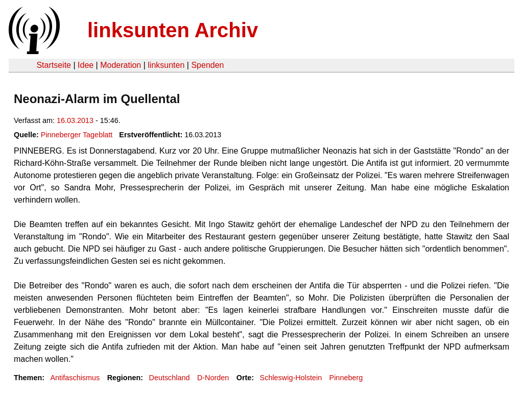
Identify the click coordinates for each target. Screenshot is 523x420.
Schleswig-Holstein (291, 378)
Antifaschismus (75, 378)
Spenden (207, 65)
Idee (86, 65)
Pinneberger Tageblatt (77, 135)
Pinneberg (346, 378)
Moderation (121, 65)
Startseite (54, 65)
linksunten (166, 65)
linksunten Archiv (173, 30)
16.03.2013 (75, 120)
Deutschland (170, 378)
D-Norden (213, 378)
